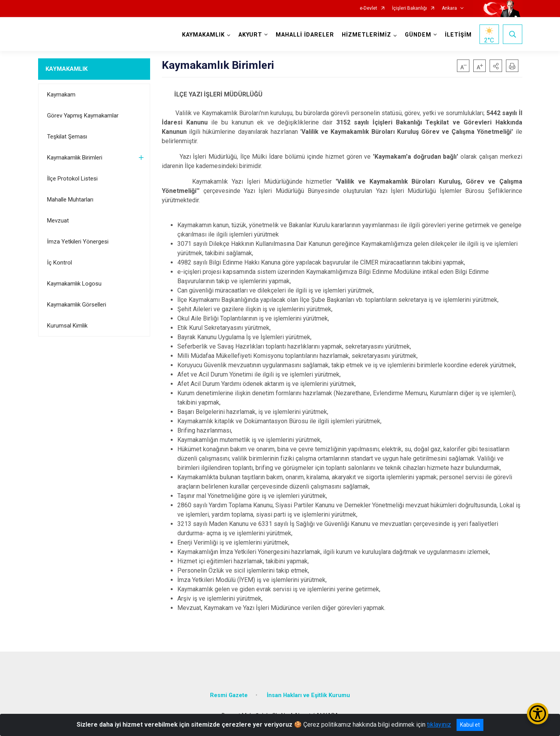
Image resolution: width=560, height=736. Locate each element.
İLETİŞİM (458, 35)
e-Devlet (368, 8)
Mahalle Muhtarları (70, 200)
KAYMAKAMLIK (66, 69)
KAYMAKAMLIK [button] (203, 35)
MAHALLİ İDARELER (305, 35)
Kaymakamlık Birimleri (75, 158)
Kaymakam (61, 95)
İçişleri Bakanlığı (409, 8)
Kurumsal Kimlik (67, 326)
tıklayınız (439, 725)
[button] (496, 66)
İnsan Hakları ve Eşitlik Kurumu (308, 695)
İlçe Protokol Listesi (72, 179)
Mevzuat (58, 221)
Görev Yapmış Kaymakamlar (83, 116)
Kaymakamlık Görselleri (77, 305)
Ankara (449, 8)
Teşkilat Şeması (67, 137)
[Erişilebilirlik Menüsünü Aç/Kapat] (538, 714)
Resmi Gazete (229, 695)
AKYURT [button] (250, 35)
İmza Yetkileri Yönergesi (78, 242)
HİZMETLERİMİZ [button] (367, 35)
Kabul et (470, 725)
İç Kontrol (59, 263)
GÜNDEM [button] (418, 35)
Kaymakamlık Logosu (74, 284)
